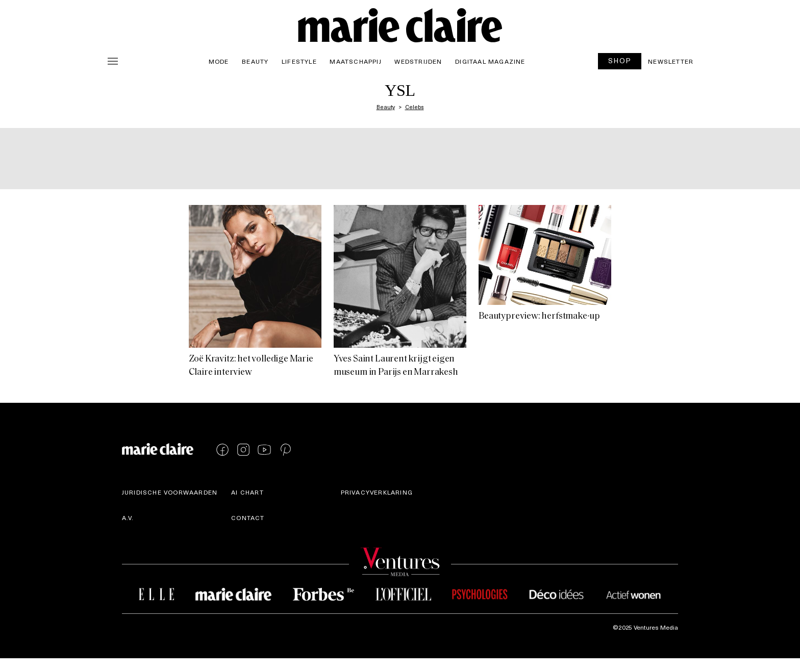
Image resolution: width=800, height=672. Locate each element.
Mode (219, 61)
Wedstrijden (418, 61)
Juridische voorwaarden (170, 492)
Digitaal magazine (490, 61)
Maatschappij (355, 61)
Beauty (255, 61)
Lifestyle (299, 61)
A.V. (128, 518)
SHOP (620, 60)
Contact (248, 518)
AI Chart (247, 492)
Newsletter (671, 61)
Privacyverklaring (377, 492)
